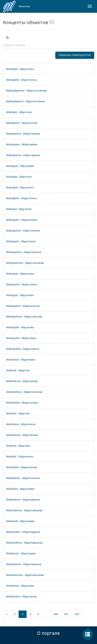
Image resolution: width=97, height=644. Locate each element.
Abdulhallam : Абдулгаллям (22, 403)
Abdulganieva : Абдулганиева (23, 134)
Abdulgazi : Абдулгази (19, 209)
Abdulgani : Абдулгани (19, 112)
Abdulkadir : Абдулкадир (20, 521)
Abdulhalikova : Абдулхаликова (24, 392)
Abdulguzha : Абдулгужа (20, 327)
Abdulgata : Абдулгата (19, 177)
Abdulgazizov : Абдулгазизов (23, 306)
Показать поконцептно (75, 55)
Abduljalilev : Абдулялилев (22, 467)
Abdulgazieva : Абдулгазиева (23, 231)
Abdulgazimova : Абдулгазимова (25, 263)
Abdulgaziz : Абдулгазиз (20, 295)
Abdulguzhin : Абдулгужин (21, 338)
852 (77, 614)
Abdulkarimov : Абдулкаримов (24, 564)
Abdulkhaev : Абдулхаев (20, 586)
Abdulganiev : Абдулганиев (22, 123)
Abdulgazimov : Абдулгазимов (24, 252)
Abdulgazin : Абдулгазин (20, 274)
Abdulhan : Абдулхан (18, 413)
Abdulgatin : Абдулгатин (20, 187)
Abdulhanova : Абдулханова (22, 435)
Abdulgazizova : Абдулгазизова (24, 317)
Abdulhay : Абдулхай (18, 446)
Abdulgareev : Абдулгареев (22, 144)
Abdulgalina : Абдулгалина (22, 80)
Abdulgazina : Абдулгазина (22, 284)
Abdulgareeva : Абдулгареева (23, 155)
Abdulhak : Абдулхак (18, 370)
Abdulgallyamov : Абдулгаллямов (25, 101)
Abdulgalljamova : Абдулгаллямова (26, 91)
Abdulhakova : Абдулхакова (22, 381)
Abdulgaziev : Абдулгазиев (22, 220)
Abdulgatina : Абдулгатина (21, 198)
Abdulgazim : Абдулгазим (21, 241)
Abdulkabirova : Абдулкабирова (24, 510)
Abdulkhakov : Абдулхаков (21, 597)
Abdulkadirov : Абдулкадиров (23, 532)
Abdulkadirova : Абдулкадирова (24, 543)
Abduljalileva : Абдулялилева (23, 478)
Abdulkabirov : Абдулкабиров (23, 500)
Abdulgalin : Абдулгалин (20, 69)
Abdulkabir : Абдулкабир (20, 489)
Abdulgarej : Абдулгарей (20, 166)
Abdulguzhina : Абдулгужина (23, 349)
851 (66, 614)
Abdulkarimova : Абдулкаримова (25, 575)
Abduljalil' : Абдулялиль (20, 457)
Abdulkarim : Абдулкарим (21, 553)
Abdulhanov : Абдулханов (21, 424)
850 (56, 614)
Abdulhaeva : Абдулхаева (21, 360)
